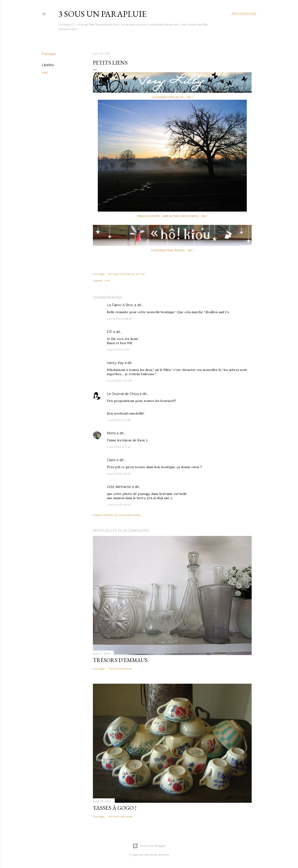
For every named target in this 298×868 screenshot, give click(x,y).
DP (110, 332)
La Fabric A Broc (120, 305)
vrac (45, 72)
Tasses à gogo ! (115, 808)
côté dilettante (119, 487)
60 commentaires (120, 816)
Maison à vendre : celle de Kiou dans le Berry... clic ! (172, 216)
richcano (163, 855)
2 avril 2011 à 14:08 (119, 381)
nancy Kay (115, 363)
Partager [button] (49, 54)
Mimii (111, 433)
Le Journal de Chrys (123, 394)
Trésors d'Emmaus (120, 660)
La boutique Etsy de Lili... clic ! (172, 97)
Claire (111, 460)
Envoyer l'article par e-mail (127, 274)
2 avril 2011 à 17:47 (119, 447)
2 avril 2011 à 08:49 (120, 319)
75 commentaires (120, 669)
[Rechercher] (244, 14)
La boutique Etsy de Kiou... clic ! (172, 250)
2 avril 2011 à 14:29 (119, 420)
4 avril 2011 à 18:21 (119, 505)
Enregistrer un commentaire (117, 515)
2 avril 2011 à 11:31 (118, 350)
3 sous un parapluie (102, 14)
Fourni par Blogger (149, 846)
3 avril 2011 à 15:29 (119, 474)
